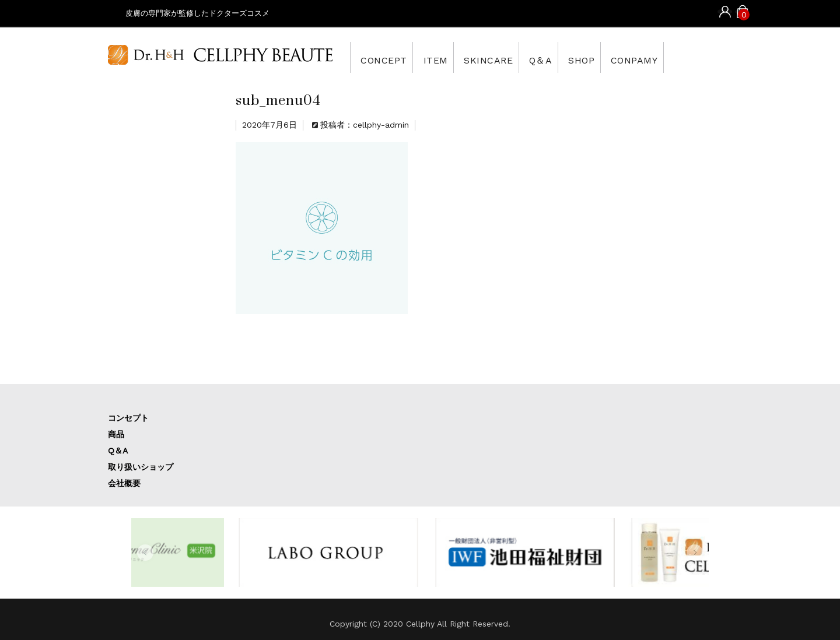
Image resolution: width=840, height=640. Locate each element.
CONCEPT (387, 57)
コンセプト (128, 418)
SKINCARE (514, 57)
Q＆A (577, 57)
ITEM (449, 57)
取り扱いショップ (141, 467)
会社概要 (124, 483)
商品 (116, 434)
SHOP (628, 57)
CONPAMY (692, 57)
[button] (145, 553)
